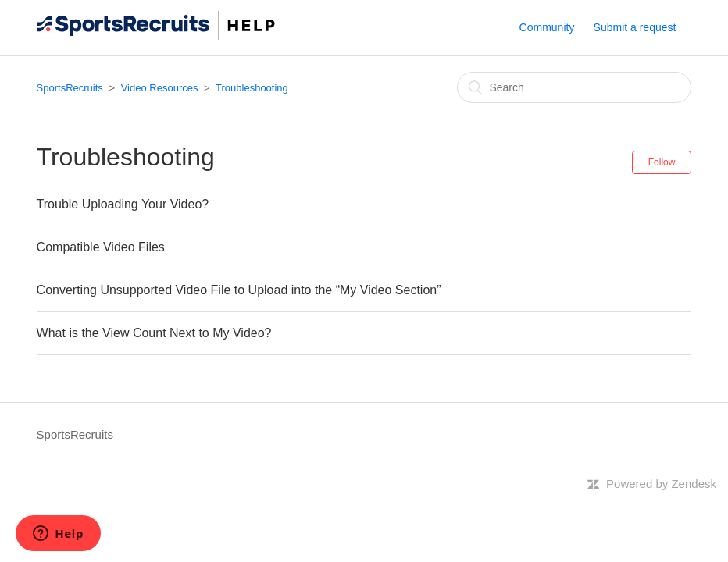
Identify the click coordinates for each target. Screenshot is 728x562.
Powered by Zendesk (661, 484)
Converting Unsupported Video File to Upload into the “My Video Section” (239, 290)
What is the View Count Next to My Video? (154, 333)
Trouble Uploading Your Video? (123, 204)
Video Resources (160, 88)
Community (547, 27)
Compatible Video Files (101, 247)
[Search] (574, 87)
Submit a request (635, 27)
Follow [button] (662, 162)
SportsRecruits (70, 88)
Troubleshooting (252, 88)
